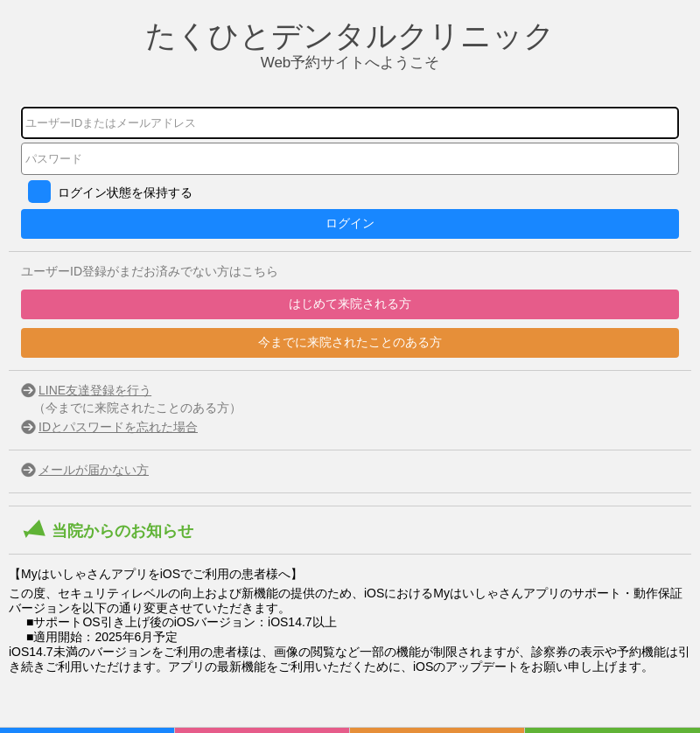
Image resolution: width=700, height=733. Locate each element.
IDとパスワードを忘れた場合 (118, 427)
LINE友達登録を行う (95, 390)
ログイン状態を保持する (125, 192)
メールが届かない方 (94, 470)
